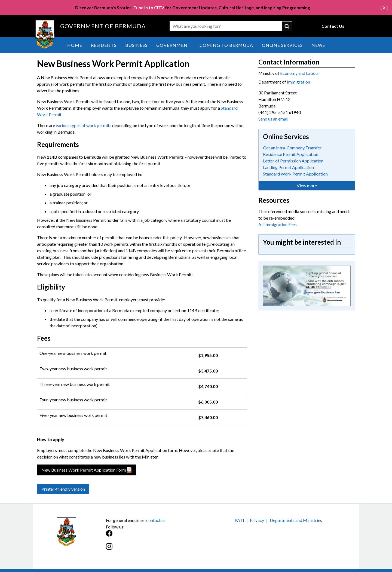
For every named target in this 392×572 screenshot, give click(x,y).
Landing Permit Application (288, 167)
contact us (156, 520)
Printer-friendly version (63, 489)
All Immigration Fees (278, 224)
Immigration (298, 82)
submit (287, 26)
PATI (239, 520)
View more (307, 185)
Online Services (282, 45)
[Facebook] (151, 536)
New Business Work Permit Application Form (84, 470)
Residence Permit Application (291, 154)
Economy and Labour (300, 73)
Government (174, 45)
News (318, 45)
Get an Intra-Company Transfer (292, 148)
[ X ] (384, 7)
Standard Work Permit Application (295, 174)
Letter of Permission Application (293, 161)
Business (136, 45)
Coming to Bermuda (226, 45)
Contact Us (333, 26)
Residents (104, 45)
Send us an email (273, 119)
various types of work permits (84, 125)
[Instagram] (151, 549)
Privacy (257, 520)
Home (75, 45)
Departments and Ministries (296, 520)
